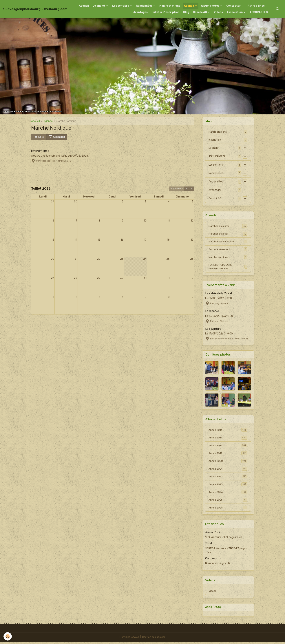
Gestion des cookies (154, 639)
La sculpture (213, 330)
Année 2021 (228, 470)
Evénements (40, 151)
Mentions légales (129, 639)
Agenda (189, 6)
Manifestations (170, 6)
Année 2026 (228, 509)
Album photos (210, 6)
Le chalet (99, 6)
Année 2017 (228, 438)
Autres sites (216, 182)
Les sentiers (121, 6)
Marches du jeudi (228, 234)
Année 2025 (228, 502)
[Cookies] (8, 636)
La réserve (212, 312)
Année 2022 (228, 478)
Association (235, 12)
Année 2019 (228, 454)
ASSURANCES (259, 12)
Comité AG (200, 12)
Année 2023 (228, 486)
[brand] (35, 9)
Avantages (140, 12)
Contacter (234, 6)
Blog (186, 12)
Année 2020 (228, 462)
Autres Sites (256, 6)
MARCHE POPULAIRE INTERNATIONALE (228, 267)
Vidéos (218, 12)
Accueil (84, 6)
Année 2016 (228, 431)
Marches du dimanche (228, 242)
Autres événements (228, 250)
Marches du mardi (228, 226)
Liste (39, 137)
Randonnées (144, 6)
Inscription (215, 140)
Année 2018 (228, 446)
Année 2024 (228, 494)
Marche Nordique (228, 257)
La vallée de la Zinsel (219, 294)
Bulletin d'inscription (165, 12)
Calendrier (57, 137)
